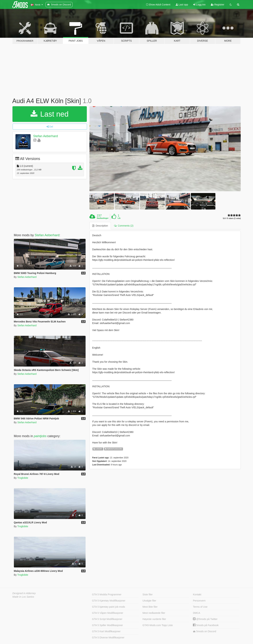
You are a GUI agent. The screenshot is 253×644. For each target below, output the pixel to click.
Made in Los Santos (23, 597)
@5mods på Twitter (205, 619)
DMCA (197, 613)
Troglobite (23, 478)
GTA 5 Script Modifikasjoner (107, 619)
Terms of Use (200, 607)
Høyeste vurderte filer (154, 619)
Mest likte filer (150, 607)
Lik (119, 218)
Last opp (182, 5)
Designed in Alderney (24, 593)
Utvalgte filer (149, 601)
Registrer (218, 5)
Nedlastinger (103, 218)
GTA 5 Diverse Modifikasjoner (108, 638)
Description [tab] (100, 226)
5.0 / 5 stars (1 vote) (232, 218)
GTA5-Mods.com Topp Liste (158, 625)
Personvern (199, 601)
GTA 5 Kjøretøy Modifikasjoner (109, 601)
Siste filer (148, 594)
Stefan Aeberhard (46, 136)
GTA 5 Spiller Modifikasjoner (108, 625)
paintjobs (40, 436)
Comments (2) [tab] (124, 226)
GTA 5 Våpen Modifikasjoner (108, 613)
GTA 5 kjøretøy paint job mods (109, 607)
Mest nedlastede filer (154, 613)
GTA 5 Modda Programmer (107, 594)
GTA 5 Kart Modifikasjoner (106, 631)
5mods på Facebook (206, 625)
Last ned (50, 114)
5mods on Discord (205, 631)
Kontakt (197, 594)
